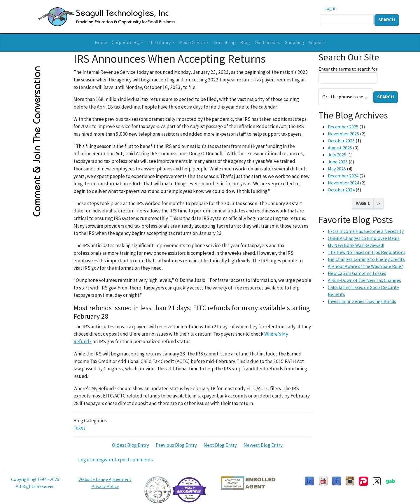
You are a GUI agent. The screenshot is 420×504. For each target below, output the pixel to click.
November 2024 (343, 183)
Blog (245, 42)
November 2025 (343, 134)
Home (101, 42)
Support (317, 42)
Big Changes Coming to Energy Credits (366, 259)
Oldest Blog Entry (131, 445)
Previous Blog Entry (176, 445)
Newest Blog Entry (263, 445)
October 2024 (341, 190)
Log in (330, 8)
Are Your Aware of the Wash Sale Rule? (365, 266)
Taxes (79, 428)
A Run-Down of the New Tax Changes (364, 280)
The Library (159, 42)
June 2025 (338, 162)
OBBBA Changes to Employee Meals (364, 238)
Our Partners (267, 42)
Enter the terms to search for (348, 69)
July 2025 (337, 155)
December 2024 (343, 176)
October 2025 (341, 141)
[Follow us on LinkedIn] (309, 481)
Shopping (295, 42)
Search (387, 20)
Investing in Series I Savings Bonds (362, 301)
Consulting (225, 42)
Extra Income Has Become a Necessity (366, 231)
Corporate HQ (126, 42)
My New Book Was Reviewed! (356, 245)
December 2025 (343, 127)
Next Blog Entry (220, 445)
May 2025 (337, 169)
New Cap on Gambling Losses (357, 273)
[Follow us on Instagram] (350, 481)
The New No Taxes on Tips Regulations (367, 252)
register (105, 460)
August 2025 (340, 148)
